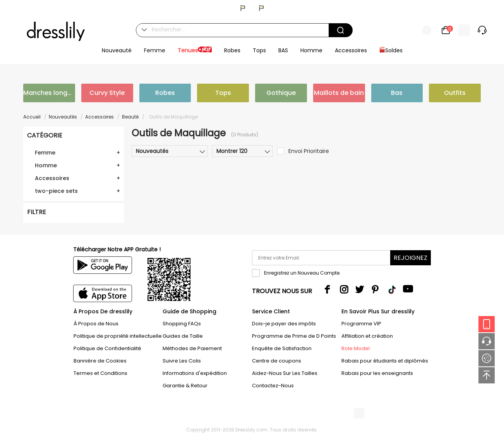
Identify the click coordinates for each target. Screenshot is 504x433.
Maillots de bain (339, 93)
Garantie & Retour (185, 386)
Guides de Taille (183, 336)
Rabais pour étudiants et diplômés (385, 361)
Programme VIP (361, 324)
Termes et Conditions (100, 373)
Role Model (356, 348)
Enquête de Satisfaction (282, 348)
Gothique (281, 93)
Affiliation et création (367, 336)
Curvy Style (107, 93)
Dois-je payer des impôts (284, 324)
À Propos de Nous (96, 324)
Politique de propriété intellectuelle (118, 336)
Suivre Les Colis (182, 361)
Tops (223, 93)
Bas (397, 93)
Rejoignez (411, 258)
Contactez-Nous (273, 386)
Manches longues (49, 93)
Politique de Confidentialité (107, 348)
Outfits (455, 93)
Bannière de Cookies (100, 361)
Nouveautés (63, 117)
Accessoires (99, 117)
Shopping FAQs (182, 324)
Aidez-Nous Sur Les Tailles (285, 373)
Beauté (130, 117)
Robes (165, 93)
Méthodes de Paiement (192, 348)
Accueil (32, 117)
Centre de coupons (277, 361)
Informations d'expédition (195, 373)
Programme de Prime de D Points (294, 336)
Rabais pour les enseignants (377, 373)
